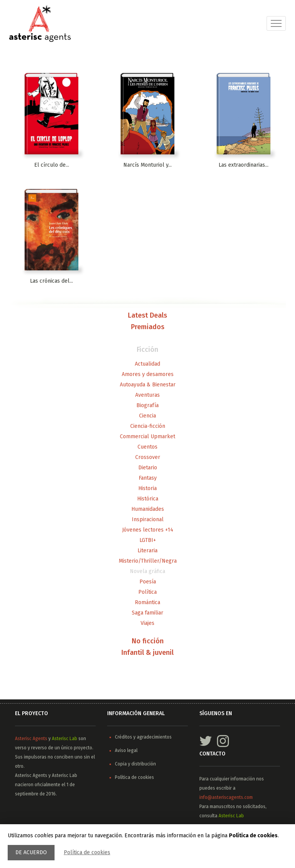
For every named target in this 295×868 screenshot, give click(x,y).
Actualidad (147, 364)
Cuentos (147, 447)
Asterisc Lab (65, 739)
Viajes (147, 623)
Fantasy (148, 478)
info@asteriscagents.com (226, 797)
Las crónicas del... (51, 281)
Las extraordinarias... (244, 165)
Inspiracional (148, 519)
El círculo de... (52, 165)
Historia (147, 488)
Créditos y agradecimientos (143, 737)
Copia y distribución (135, 764)
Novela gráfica (147, 571)
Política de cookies (87, 852)
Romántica (147, 602)
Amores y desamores (148, 374)
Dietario (148, 468)
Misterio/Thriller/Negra (148, 561)
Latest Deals (147, 316)
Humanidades (148, 509)
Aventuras (147, 395)
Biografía (147, 405)
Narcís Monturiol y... (147, 165)
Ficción (147, 350)
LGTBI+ (148, 540)
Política (147, 592)
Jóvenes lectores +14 (148, 530)
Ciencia (147, 416)
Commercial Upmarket (147, 436)
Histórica (148, 499)
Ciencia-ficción (148, 426)
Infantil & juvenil (147, 653)
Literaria (147, 551)
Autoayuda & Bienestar (148, 385)
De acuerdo (31, 852)
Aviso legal (126, 750)
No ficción (148, 641)
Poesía (148, 582)
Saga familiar (147, 613)
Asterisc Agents (31, 739)
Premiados (148, 327)
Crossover (148, 457)
